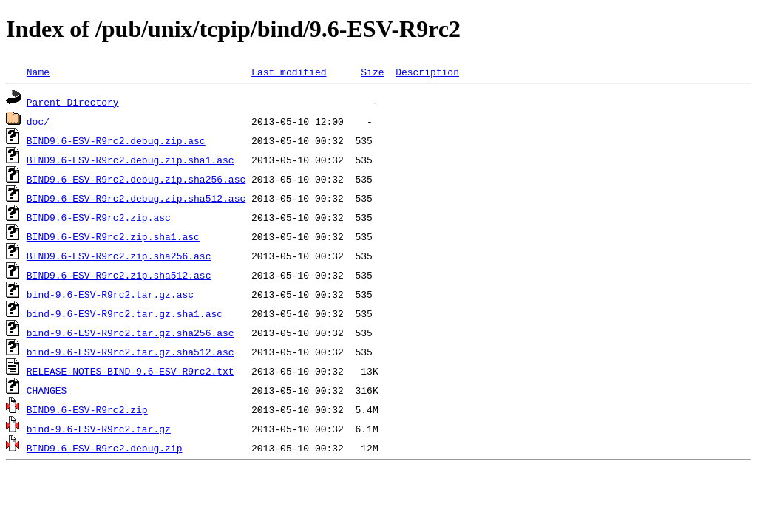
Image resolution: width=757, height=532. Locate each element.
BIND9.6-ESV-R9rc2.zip (87, 409)
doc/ (38, 121)
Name (38, 72)
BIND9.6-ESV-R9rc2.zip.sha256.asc (119, 256)
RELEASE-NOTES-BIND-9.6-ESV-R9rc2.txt (130, 371)
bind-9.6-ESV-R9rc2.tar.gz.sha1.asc (125, 313)
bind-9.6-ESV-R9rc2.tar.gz (99, 429)
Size (372, 72)
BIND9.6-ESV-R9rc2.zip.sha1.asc (113, 236)
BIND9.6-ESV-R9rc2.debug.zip (105, 448)
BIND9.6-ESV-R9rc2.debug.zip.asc (116, 140)
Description (427, 72)
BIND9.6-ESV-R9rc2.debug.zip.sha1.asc (130, 160)
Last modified (289, 72)
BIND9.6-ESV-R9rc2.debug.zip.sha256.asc (136, 179)
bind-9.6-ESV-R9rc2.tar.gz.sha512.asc (130, 352)
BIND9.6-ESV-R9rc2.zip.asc (99, 217)
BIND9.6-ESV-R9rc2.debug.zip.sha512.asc (136, 198)
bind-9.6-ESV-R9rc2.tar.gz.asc (110, 294)
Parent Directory (73, 102)
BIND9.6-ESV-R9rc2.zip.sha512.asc (119, 275)
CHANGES (47, 390)
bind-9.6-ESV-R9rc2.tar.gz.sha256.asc (130, 332)
